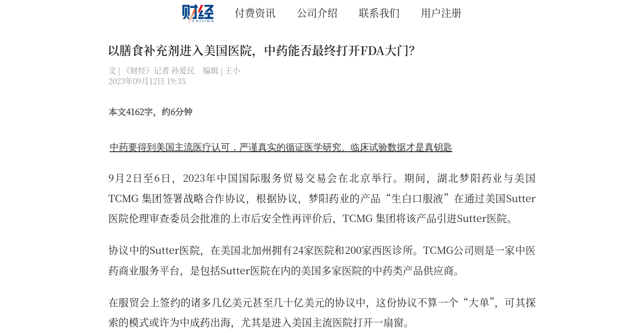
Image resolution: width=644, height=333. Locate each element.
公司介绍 (317, 12)
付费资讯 (255, 12)
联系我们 (379, 12)
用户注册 (441, 12)
